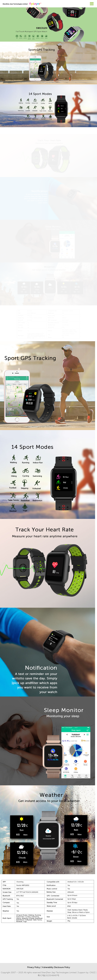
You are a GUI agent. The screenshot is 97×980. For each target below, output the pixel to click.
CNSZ (92, 973)
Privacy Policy (34, 967)
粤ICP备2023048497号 (48, 975)
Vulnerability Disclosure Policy (56, 967)
